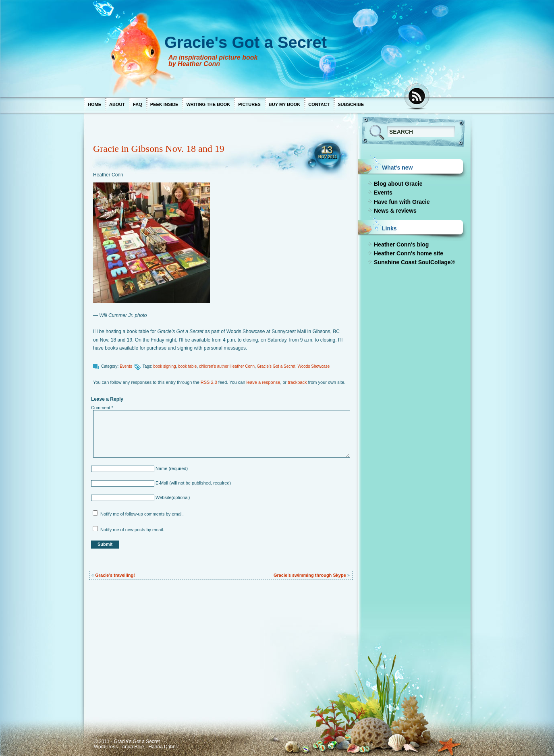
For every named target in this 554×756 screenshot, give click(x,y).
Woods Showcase (313, 366)
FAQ (138, 104)
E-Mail (161, 483)
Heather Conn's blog (401, 244)
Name (161, 468)
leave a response (264, 382)
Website (163, 497)
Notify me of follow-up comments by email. (142, 514)
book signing (165, 366)
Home (94, 104)
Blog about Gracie (398, 184)
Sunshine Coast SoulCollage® (414, 262)
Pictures (249, 104)
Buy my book (284, 104)
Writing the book (208, 104)
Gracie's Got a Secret (276, 366)
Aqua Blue (133, 747)
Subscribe (351, 104)
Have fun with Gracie (402, 202)
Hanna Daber (163, 747)
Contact (319, 104)
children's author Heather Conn (227, 366)
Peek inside (164, 104)
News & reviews (395, 211)
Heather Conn (108, 175)
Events (126, 366)
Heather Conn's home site (409, 253)
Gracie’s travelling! (115, 575)
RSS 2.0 (209, 382)
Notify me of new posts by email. (132, 530)
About (117, 104)
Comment (102, 408)
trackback (297, 382)
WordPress (106, 747)
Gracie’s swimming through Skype (310, 575)
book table (187, 366)
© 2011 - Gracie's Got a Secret (127, 742)
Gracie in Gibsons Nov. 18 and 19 (159, 149)
